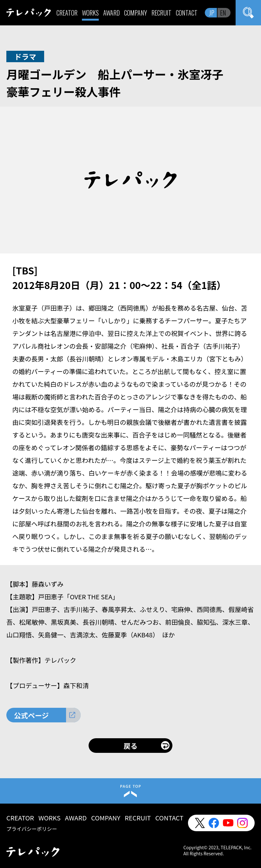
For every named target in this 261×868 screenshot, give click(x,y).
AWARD (111, 13)
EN (223, 13)
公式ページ (31, 715)
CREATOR (67, 13)
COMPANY (136, 13)
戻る (130, 746)
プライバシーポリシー (32, 829)
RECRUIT (161, 13)
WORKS (90, 13)
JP (212, 13)
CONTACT (187, 13)
